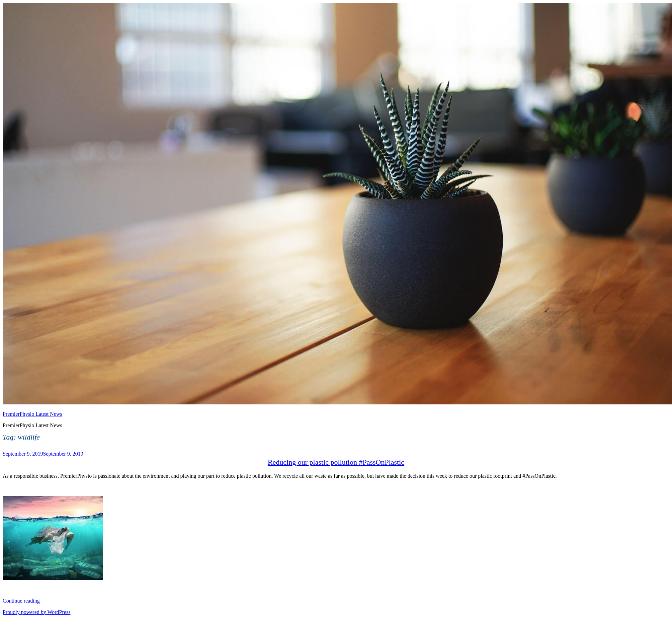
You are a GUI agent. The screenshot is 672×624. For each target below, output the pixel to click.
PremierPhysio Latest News (32, 414)
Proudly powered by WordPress (36, 612)
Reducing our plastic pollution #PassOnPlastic (336, 462)
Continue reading (21, 601)
